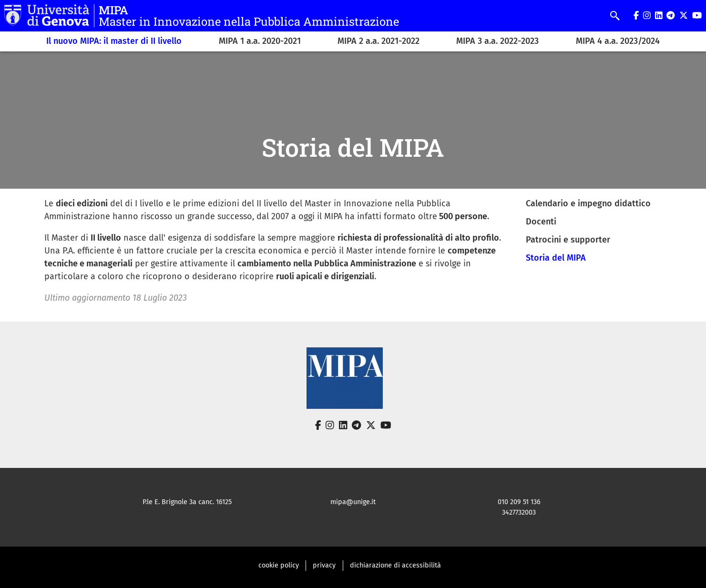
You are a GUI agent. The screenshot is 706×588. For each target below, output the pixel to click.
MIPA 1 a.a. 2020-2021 (260, 41)
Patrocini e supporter (568, 240)
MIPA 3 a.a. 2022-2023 (497, 41)
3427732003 (519, 512)
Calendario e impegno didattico (588, 203)
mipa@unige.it (353, 502)
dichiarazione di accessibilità (395, 565)
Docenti (541, 222)
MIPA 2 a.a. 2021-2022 (379, 41)
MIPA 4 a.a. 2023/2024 (618, 41)
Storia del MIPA (556, 258)
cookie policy (279, 565)
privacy (324, 565)
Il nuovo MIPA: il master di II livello (114, 41)
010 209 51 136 (519, 502)
